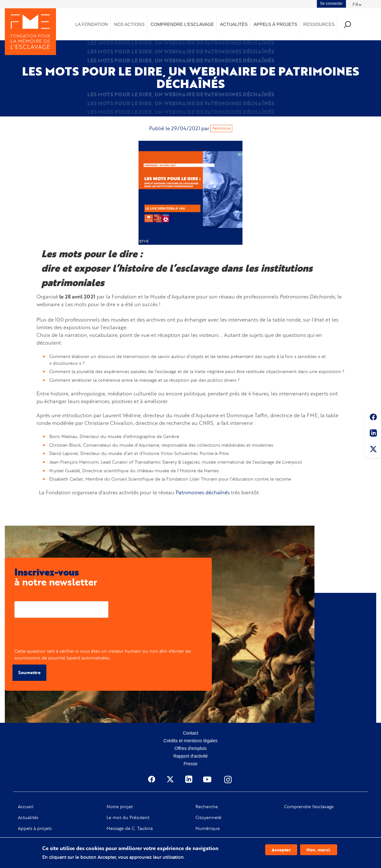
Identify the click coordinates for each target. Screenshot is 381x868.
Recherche (207, 806)
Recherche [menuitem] (348, 24)
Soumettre (29, 672)
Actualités (28, 817)
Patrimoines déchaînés (203, 492)
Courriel (23, 596)
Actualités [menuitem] (234, 24)
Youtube (208, 779)
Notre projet (120, 806)
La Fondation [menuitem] (92, 24)
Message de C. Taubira (130, 828)
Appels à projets (35, 828)
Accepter (281, 850)
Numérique (208, 828)
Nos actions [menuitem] (129, 24)
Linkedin (373, 434)
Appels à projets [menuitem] (275, 24)
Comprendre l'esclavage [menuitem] (182, 24)
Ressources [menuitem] (319, 24)
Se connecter (331, 4)
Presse (191, 763)
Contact (190, 733)
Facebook (373, 418)
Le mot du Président (128, 817)
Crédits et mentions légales (190, 740)
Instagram (228, 779)
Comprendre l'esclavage (309, 806)
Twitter (373, 450)
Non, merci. (319, 850)
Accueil (26, 806)
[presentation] (63, 635)
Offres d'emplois (190, 748)
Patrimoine (221, 128)
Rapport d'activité (191, 756)
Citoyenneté (208, 817)
